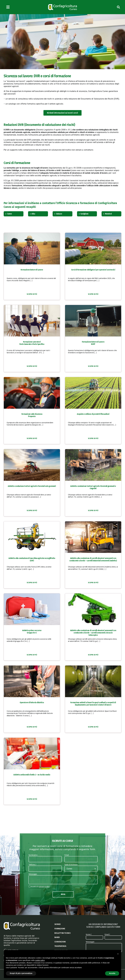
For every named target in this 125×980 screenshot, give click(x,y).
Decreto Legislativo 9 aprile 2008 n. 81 (54, 130)
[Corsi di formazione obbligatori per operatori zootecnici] (93, 234)
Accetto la (40, 887)
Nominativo (33, 855)
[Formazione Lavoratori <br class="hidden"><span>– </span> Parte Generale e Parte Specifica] (32, 306)
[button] (14, 214)
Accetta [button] (112, 973)
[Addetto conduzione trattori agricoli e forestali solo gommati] (32, 450)
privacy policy (44, 887)
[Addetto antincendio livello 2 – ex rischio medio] (32, 739)
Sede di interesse (71, 865)
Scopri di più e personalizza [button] (21, 973)
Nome (89, 935)
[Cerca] (111, 7)
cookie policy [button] (40, 960)
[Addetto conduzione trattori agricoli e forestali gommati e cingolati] (93, 450)
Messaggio (33, 874)
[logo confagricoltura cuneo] (62, 5)
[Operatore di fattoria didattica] (32, 667)
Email (67, 855)
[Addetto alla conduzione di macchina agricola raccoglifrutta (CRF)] (32, 522)
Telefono (32, 865)
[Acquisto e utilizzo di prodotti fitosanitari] (93, 378)
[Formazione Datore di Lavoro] (32, 234)
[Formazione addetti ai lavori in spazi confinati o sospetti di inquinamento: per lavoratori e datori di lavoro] (93, 667)
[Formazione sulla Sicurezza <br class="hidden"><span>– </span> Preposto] (32, 378)
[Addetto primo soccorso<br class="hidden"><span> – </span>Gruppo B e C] (32, 595)
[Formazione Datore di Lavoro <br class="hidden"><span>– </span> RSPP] (93, 306)
